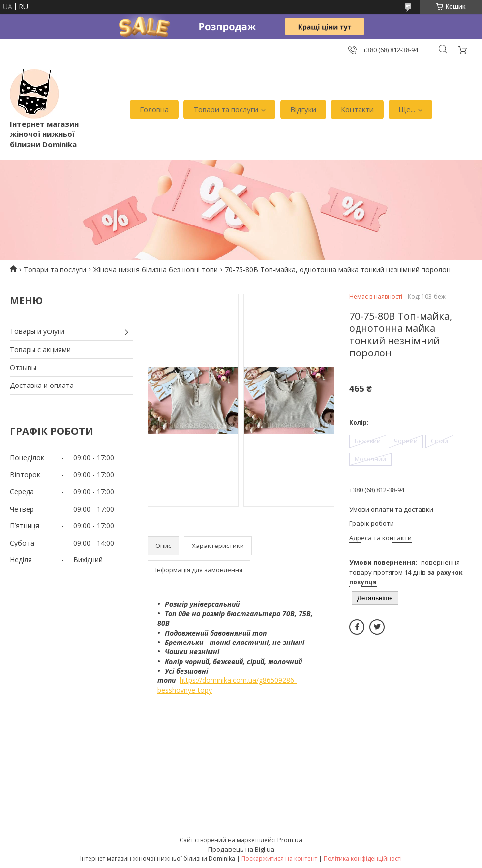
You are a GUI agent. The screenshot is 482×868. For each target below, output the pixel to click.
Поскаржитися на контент (279, 858)
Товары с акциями (40, 349)
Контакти (357, 109)
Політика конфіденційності (363, 858)
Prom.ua (290, 840)
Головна (154, 109)
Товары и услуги (37, 331)
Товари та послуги (226, 109)
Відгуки (303, 109)
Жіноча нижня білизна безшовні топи (156, 270)
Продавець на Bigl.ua (241, 849)
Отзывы (23, 368)
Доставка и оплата (42, 385)
